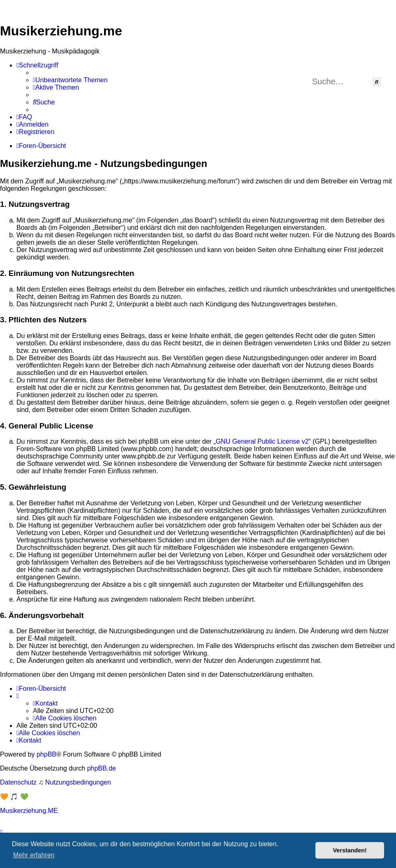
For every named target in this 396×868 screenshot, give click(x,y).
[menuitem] (70, 80)
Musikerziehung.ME (29, 811)
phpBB (46, 754)
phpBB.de (102, 768)
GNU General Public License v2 (262, 441)
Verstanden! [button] (350, 850)
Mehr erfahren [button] (34, 855)
